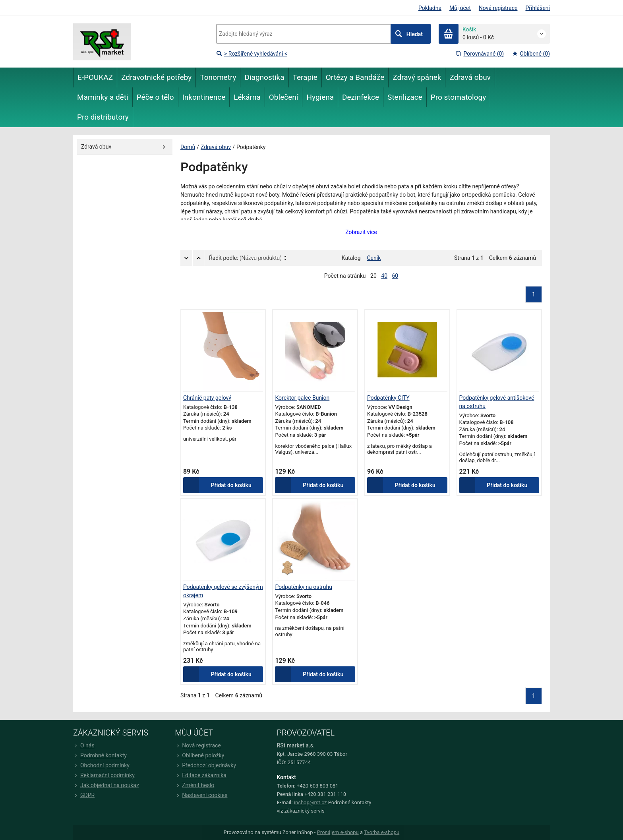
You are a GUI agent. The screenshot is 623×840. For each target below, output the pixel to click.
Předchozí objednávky (205, 765)
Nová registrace (498, 8)
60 (395, 276)
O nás (84, 745)
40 (384, 276)
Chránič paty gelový (207, 398)
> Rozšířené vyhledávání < (252, 54)
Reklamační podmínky (104, 775)
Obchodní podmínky (101, 765)
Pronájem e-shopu (338, 833)
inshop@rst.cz (311, 802)
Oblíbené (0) (531, 54)
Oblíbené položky (199, 755)
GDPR (84, 795)
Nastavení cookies (201, 795)
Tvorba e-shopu (382, 833)
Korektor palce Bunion (303, 398)
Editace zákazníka (201, 775)
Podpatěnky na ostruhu (304, 587)
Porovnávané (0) (480, 54)
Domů (188, 147)
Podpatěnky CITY (388, 398)
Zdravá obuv (216, 147)
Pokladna (430, 8)
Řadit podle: (245, 258)
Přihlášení (538, 8)
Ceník (374, 258)
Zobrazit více (361, 232)
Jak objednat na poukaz (106, 785)
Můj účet (460, 8)
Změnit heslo (194, 785)
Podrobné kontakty (100, 755)
